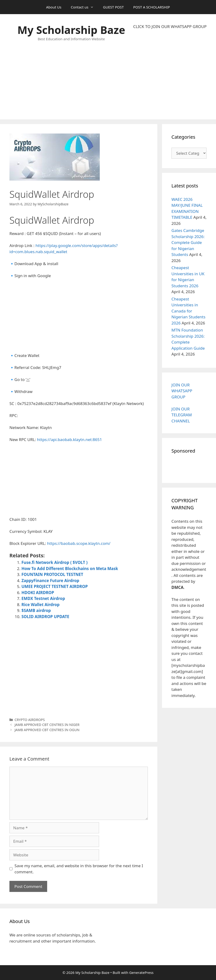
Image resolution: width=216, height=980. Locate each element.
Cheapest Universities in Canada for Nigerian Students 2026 (188, 311)
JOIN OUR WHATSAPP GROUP (182, 391)
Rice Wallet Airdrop (40, 605)
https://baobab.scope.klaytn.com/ (79, 543)
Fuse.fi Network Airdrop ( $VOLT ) (54, 562)
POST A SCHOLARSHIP (152, 7)
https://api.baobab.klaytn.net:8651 (70, 439)
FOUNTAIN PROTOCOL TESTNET (52, 574)
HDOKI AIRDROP (38, 593)
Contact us (85, 7)
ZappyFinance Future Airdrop (50, 581)
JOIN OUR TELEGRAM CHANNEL (182, 415)
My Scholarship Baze (71, 30)
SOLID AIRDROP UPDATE (45, 617)
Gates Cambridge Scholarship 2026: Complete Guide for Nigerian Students (188, 242)
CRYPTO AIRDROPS (30, 720)
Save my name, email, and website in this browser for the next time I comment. (79, 869)
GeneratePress (141, 972)
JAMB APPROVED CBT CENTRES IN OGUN (47, 730)
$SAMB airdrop (36, 610)
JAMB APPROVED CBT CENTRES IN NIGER (47, 725)
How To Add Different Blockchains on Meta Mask (70, 569)
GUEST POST (113, 7)
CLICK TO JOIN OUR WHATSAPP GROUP (170, 26)
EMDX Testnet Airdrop (43, 598)
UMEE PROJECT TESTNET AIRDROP (55, 586)
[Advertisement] (170, 74)
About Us (54, 7)
